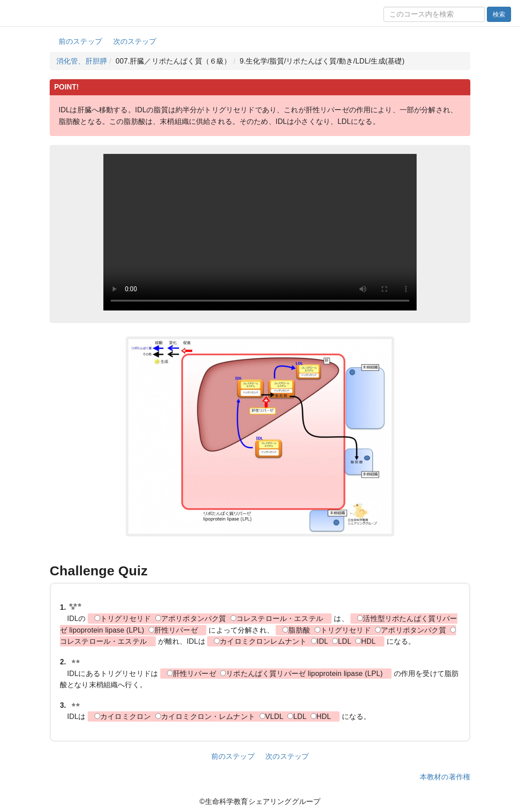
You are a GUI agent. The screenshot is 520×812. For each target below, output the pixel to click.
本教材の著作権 (445, 777)
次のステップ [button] (135, 41)
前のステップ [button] (80, 41)
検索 (499, 14)
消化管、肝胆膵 (82, 61)
